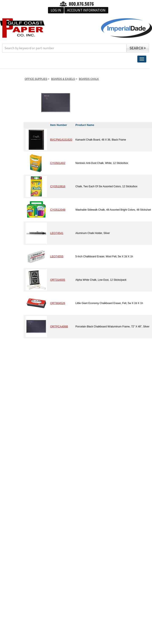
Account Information (86, 10)
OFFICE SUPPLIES (36, 79)
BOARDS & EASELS (63, 79)
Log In (56, 10)
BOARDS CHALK (89, 79)
